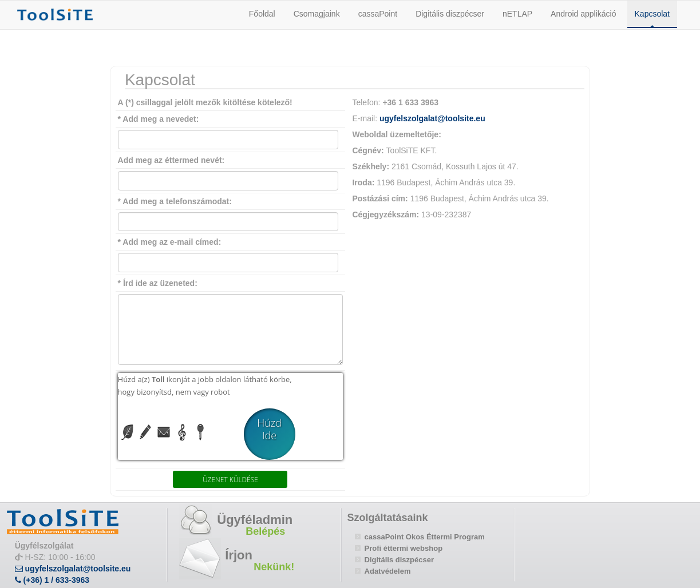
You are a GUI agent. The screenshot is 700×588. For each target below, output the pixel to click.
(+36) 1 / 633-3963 (52, 580)
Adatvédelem (388, 571)
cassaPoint (378, 14)
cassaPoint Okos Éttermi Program (425, 537)
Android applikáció (583, 14)
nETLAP (517, 14)
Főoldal (262, 14)
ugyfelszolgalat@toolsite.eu (432, 118)
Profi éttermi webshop (404, 548)
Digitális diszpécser (450, 14)
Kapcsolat (652, 14)
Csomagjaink (317, 14)
